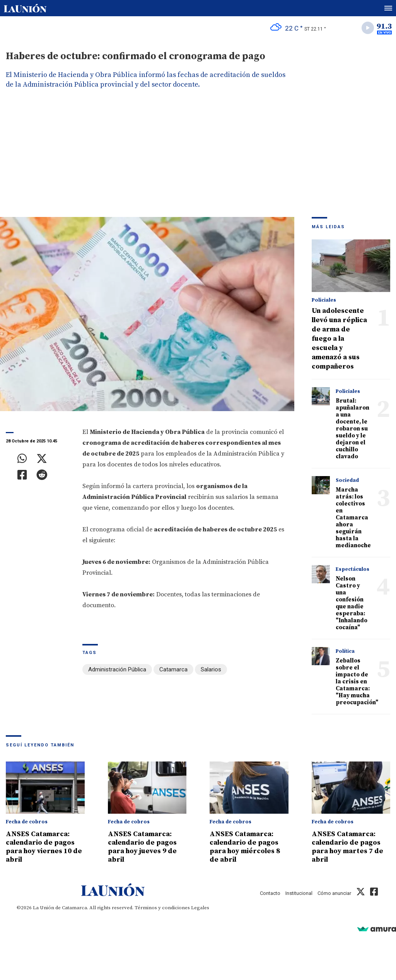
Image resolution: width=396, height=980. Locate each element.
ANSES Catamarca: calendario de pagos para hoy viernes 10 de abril (44, 847)
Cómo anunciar (334, 893)
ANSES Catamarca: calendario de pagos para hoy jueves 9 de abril (142, 847)
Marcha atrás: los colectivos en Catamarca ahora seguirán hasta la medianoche (353, 518)
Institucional (299, 893)
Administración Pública (117, 669)
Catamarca (173, 669)
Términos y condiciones (162, 908)
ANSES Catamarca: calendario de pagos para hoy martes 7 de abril (347, 847)
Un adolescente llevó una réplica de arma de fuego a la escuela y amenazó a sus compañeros (339, 339)
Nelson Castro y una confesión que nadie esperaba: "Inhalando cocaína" (352, 603)
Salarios (211, 669)
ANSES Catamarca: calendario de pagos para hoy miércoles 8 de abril (245, 847)
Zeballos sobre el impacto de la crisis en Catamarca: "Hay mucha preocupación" (357, 682)
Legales (200, 908)
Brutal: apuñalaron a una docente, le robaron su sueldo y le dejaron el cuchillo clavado (352, 429)
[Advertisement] (198, 159)
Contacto (270, 893)
